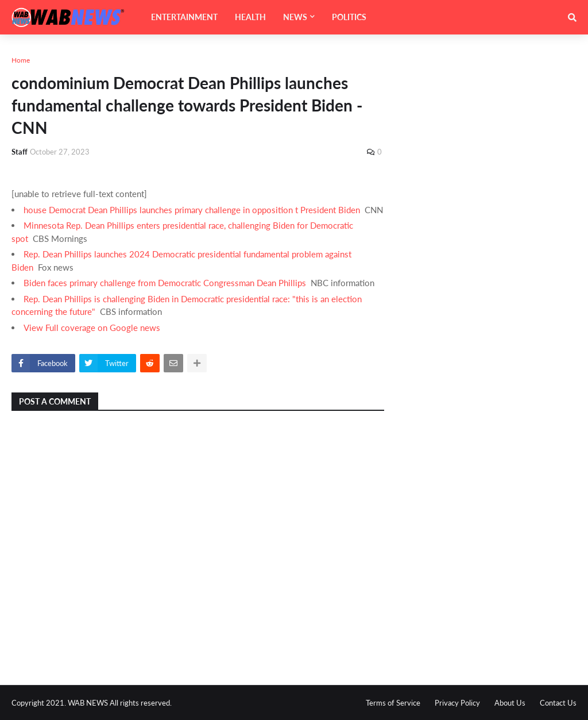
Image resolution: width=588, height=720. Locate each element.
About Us (510, 703)
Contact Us (558, 703)
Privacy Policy (457, 703)
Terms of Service (393, 703)
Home (21, 60)
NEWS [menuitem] (295, 17)
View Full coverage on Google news (92, 328)
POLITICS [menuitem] (349, 17)
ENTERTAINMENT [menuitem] (184, 17)
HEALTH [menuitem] (250, 17)
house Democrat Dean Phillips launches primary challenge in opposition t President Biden (192, 210)
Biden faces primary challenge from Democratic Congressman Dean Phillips (165, 283)
